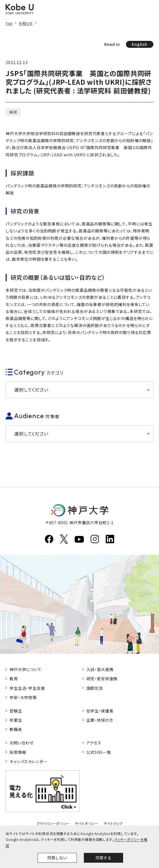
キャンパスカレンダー (28, 761)
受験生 (16, 711)
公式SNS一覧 (99, 752)
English (140, 44)
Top (9, 23)
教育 (14, 679)
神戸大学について (26, 669)
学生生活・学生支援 (27, 688)
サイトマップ (113, 823)
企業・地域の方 (100, 720)
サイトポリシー (87, 823)
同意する (103, 858)
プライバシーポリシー (53, 823)
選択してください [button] (31, 390)
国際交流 (95, 688)
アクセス (94, 743)
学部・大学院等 (23, 697)
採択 (13, 112)
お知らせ (26, 23)
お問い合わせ (22, 743)
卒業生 (16, 720)
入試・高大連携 (100, 669)
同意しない (57, 858)
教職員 (16, 729)
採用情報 (18, 752)
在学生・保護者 (100, 711)
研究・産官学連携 (102, 679)
